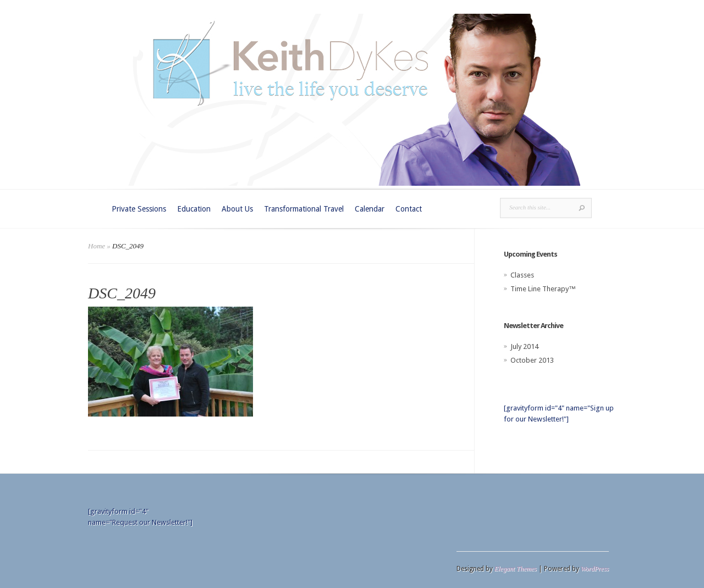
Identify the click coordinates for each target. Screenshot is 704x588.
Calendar (370, 209)
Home (97, 246)
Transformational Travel (304, 209)
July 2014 (524, 346)
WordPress (595, 569)
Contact (409, 209)
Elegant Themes (516, 569)
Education (194, 209)
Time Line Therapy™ (543, 289)
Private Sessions (139, 209)
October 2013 (532, 360)
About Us (237, 209)
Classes (522, 275)
